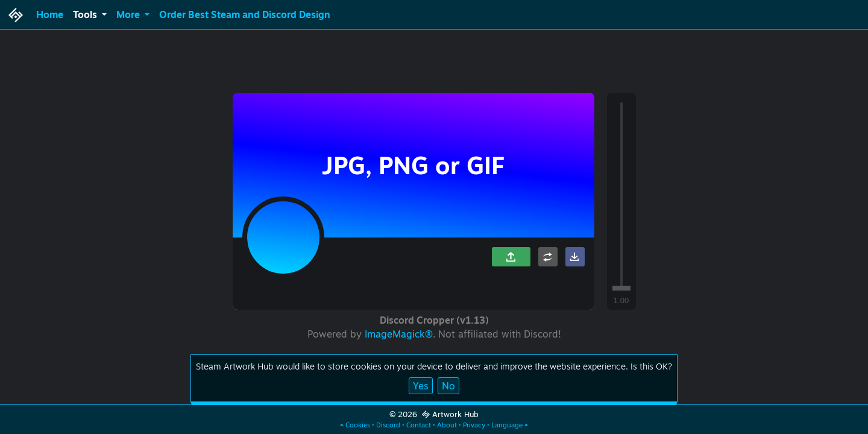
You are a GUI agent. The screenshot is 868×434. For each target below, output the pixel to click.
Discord (388, 425)
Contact (419, 425)
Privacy (474, 425)
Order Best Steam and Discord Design (245, 14)
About (447, 425)
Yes (421, 386)
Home (50, 14)
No (448, 386)
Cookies (358, 425)
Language (507, 425)
